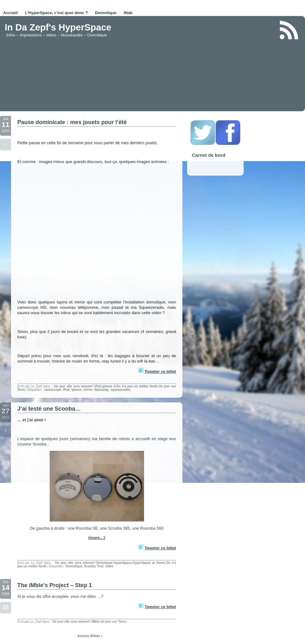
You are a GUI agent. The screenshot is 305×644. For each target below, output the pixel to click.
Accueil (10, 13)
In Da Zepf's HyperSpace (58, 27)
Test (100, 566)
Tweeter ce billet (160, 371)
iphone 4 (109, 386)
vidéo (109, 566)
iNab (128, 13)
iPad (98, 386)
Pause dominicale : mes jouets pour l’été (72, 122)
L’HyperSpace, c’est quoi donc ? (56, 13)
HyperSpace (123, 563)
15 (6, 607)
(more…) (97, 538)
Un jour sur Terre (113, 622)
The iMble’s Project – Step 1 (55, 585)
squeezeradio (120, 390)
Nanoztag (101, 390)
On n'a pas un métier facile (137, 386)
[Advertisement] (198, 64)
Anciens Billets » (90, 636)
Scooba (90, 566)
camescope (53, 390)
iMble (96, 622)
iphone (77, 390)
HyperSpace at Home (149, 563)
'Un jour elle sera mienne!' (74, 386)
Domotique (106, 13)
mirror (88, 390)
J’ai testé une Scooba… (49, 409)
